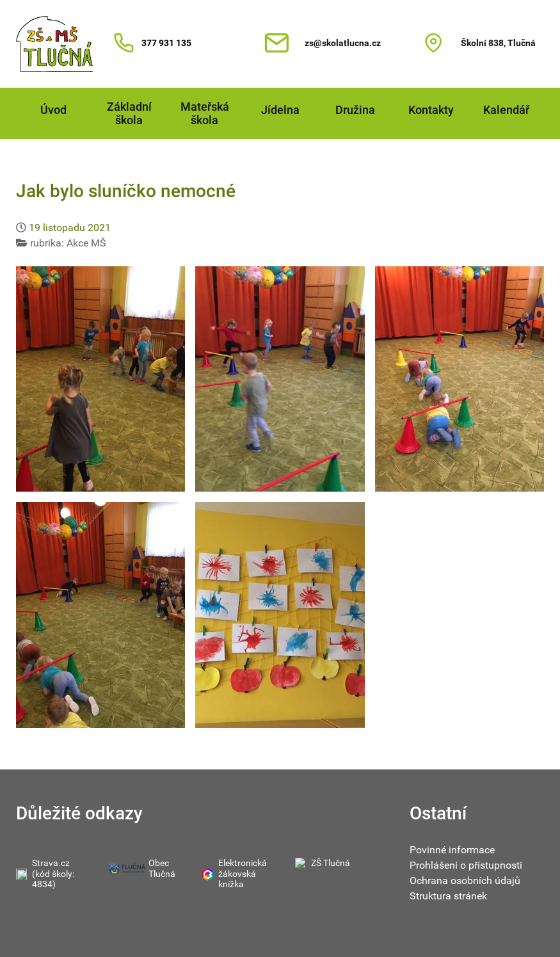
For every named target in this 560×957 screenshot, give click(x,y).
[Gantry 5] (54, 44)
